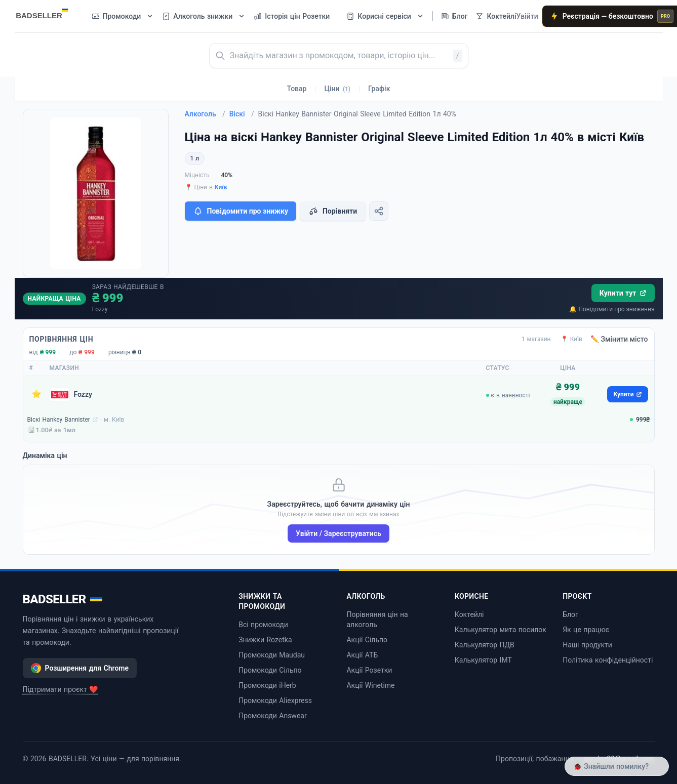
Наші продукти (587, 645)
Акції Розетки (369, 670)
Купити (627, 394)
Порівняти (333, 211)
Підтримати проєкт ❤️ (61, 689)
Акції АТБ (362, 655)
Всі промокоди (263, 625)
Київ (221, 187)
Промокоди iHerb (267, 685)
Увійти (527, 16)
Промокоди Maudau (272, 655)
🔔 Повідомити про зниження (612, 309)
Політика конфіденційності (608, 660)
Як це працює (586, 630)
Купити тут (623, 293)
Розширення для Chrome (80, 668)
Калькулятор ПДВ (485, 645)
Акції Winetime (370, 685)
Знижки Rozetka (265, 640)
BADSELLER (63, 599)
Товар (297, 89)
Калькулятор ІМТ (483, 660)
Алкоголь (205, 114)
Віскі (242, 114)
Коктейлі (469, 614)
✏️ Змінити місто (619, 339)
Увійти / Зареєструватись (338, 533)
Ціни (337, 89)
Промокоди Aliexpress (275, 700)
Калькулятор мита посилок (501, 630)
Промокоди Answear (273, 716)
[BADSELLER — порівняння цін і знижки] (47, 13)
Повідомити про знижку (241, 211)
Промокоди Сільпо (270, 670)
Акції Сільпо (367, 640)
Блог (570, 614)
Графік (379, 89)
